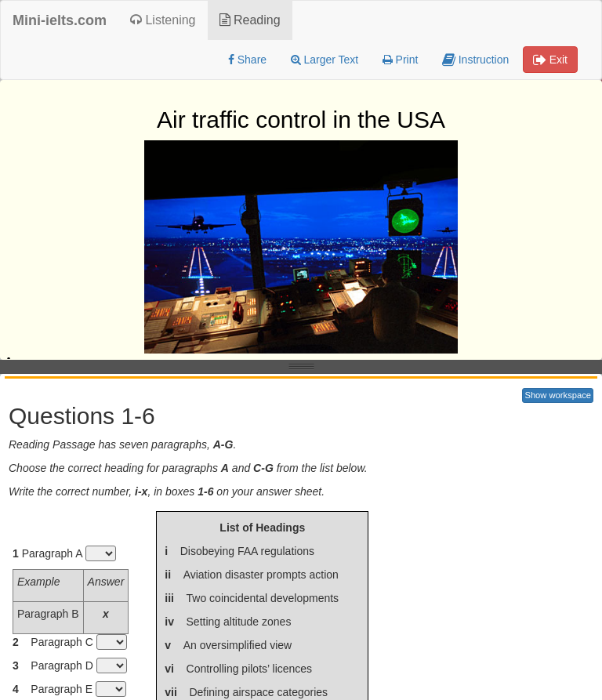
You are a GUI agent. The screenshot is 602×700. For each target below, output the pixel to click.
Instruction (475, 60)
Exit (550, 60)
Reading (250, 20)
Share (247, 60)
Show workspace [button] (558, 395)
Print (401, 60)
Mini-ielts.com (60, 20)
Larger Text (325, 60)
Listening (163, 20)
